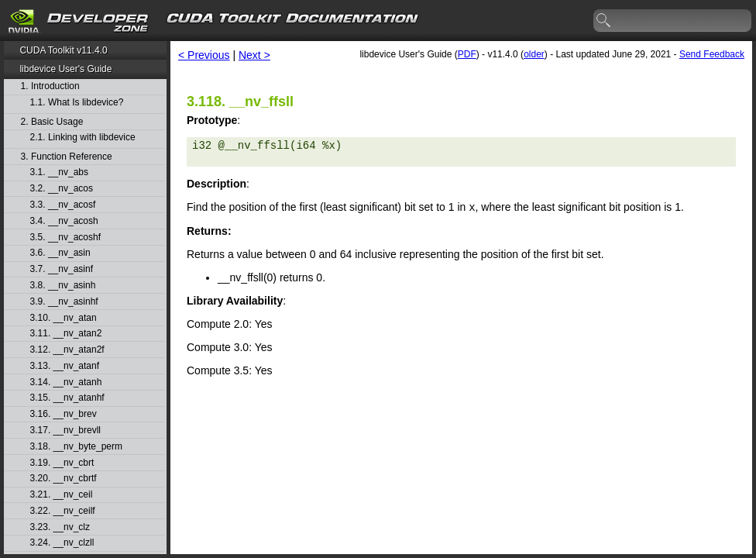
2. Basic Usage (52, 122)
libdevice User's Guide (65, 69)
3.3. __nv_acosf (63, 205)
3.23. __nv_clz (60, 527)
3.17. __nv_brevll (65, 431)
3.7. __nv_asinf (62, 269)
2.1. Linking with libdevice (83, 138)
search (604, 21)
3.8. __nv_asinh (63, 286)
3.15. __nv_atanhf (67, 398)
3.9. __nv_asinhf (64, 302)
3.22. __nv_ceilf (63, 511)
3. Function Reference (67, 157)
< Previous (204, 55)
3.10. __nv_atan (64, 318)
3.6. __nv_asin (60, 253)
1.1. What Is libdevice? (77, 103)
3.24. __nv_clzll (62, 543)
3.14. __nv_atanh (66, 382)
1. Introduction (50, 86)
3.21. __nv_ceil (62, 495)
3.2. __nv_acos (62, 189)
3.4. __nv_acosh (64, 221)
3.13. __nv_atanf (65, 366)
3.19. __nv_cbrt (62, 463)
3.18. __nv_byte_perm (76, 447)
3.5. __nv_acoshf (65, 238)
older (534, 54)
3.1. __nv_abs (59, 172)
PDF (467, 54)
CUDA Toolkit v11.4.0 (63, 50)
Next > (254, 55)
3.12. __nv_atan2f (67, 350)
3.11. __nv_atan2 (66, 334)
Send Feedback (712, 54)
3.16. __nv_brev (64, 414)
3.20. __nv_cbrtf (64, 479)
